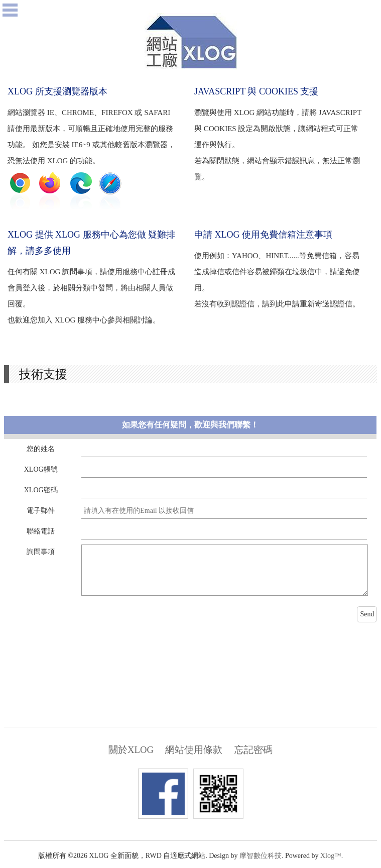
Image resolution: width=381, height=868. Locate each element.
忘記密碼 (253, 750)
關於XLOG (131, 750)
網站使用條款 (194, 750)
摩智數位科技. (262, 856)
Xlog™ (331, 856)
